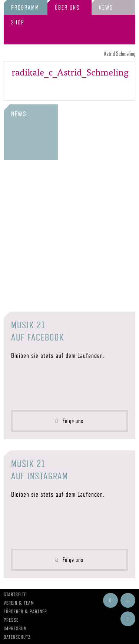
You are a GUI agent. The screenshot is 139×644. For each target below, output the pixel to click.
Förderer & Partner (25, 611)
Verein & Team (19, 603)
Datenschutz (17, 637)
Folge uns (69, 421)
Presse (11, 620)
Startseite (15, 594)
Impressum (15, 628)
